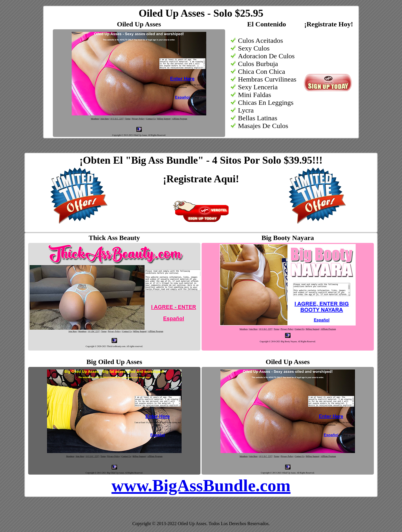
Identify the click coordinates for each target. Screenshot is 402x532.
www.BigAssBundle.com (201, 485)
